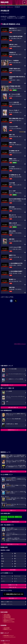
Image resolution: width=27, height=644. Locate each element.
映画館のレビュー (7, 629)
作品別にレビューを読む (9, 622)
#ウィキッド (10, 517)
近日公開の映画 (7, 617)
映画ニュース (6, 643)
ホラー (15, 581)
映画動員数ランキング (8, 636)
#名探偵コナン (18, 517)
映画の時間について (13, 598)
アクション (3, 576)
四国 (15, 564)
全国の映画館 (6, 628)
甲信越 (3, 561)
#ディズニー (3, 519)
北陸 (15, 561)
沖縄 (15, 566)
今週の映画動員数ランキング (7, 385)
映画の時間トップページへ (7, 604)
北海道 (3, 559)
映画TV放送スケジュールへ (13, 544)
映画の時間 (3, 7)
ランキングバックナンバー (10, 637)
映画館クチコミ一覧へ (13, 585)
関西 (2, 556)
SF (2, 579)
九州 (2, 566)
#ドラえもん (3, 517)
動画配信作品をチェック (13, 430)
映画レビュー (13, 510)
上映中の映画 (6, 615)
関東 (15, 553)
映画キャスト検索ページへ (7, 602)
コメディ (3, 581)
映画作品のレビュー (8, 620)
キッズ (15, 579)
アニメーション (17, 576)
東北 (15, 559)
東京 (2, 553)
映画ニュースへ (13, 471)
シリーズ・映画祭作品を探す (13, 522)
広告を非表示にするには (20, 344)
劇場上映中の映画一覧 (13, 407)
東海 (15, 556)
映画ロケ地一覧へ (13, 587)
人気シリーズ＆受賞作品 (9, 619)
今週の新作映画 (7, 616)
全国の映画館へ (13, 570)
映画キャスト (10, 7)
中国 (2, 564)
